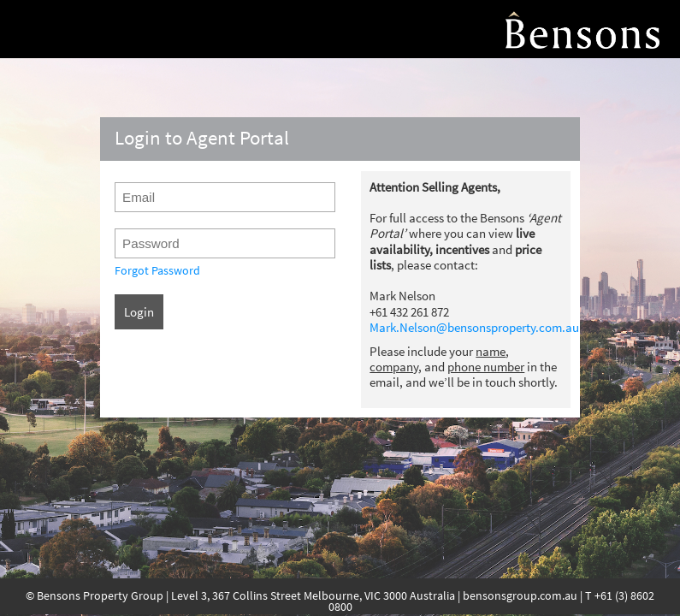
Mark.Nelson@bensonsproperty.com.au (474, 327)
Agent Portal (582, 29)
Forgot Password (157, 271)
